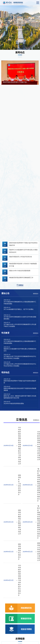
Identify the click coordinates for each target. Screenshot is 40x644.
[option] (20, 28)
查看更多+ (36, 294)
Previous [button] (3, 28)
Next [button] (37, 28)
